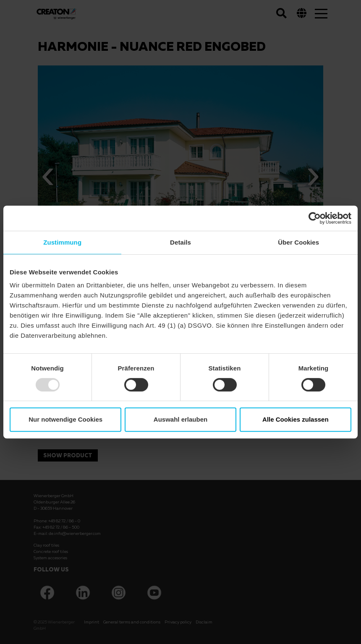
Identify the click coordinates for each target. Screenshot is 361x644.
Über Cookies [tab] (298, 242)
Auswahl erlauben (180, 419)
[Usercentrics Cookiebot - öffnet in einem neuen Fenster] (315, 218)
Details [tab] (180, 242)
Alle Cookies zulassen (296, 419)
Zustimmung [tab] (62, 242)
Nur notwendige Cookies (65, 419)
